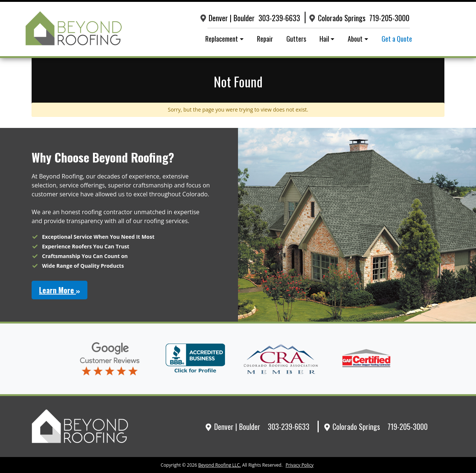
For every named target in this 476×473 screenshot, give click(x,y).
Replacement (222, 39)
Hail (324, 39)
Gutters (296, 39)
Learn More (59, 290)
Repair (265, 39)
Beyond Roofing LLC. (220, 465)
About (355, 39)
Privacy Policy (300, 465)
